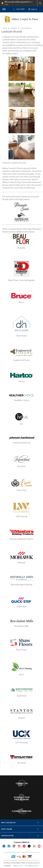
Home (5, 28)
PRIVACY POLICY (18, 866)
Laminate (14, 28)
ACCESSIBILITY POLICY (32, 866)
